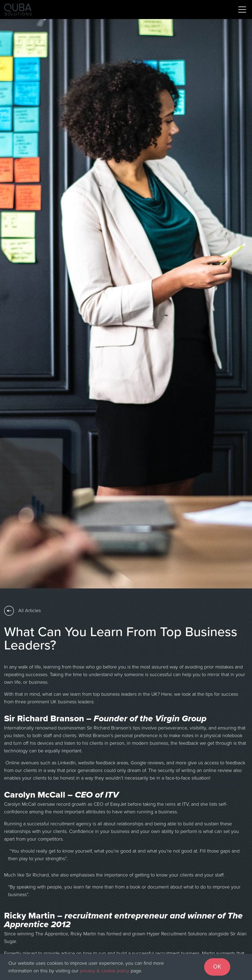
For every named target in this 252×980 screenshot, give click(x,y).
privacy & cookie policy (105, 971)
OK (217, 967)
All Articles (22, 610)
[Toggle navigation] (242, 10)
